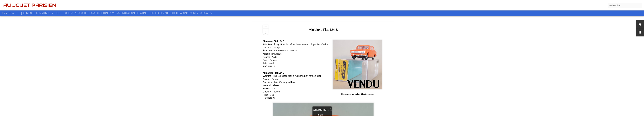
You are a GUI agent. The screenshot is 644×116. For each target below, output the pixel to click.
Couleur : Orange (272, 48)
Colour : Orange (271, 79)
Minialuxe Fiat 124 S (323, 30)
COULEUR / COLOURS (75, 13)
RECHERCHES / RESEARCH (164, 13)
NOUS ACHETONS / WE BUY (105, 13)
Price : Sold (269, 95)
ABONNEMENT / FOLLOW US (196, 13)
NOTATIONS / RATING (135, 13)
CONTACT (28, 13)
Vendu (272, 63)
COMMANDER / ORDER (49, 13)
